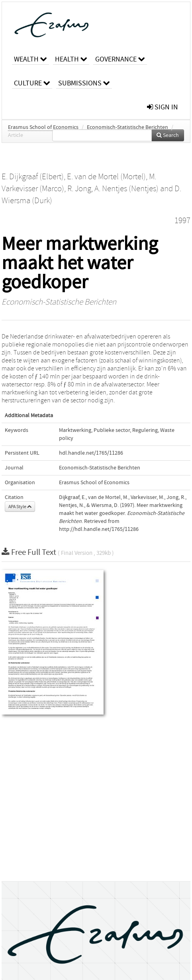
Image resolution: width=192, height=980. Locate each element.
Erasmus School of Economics (43, 127)
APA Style (20, 507)
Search (168, 135)
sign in (163, 107)
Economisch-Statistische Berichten (127, 127)
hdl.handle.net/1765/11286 (91, 453)
